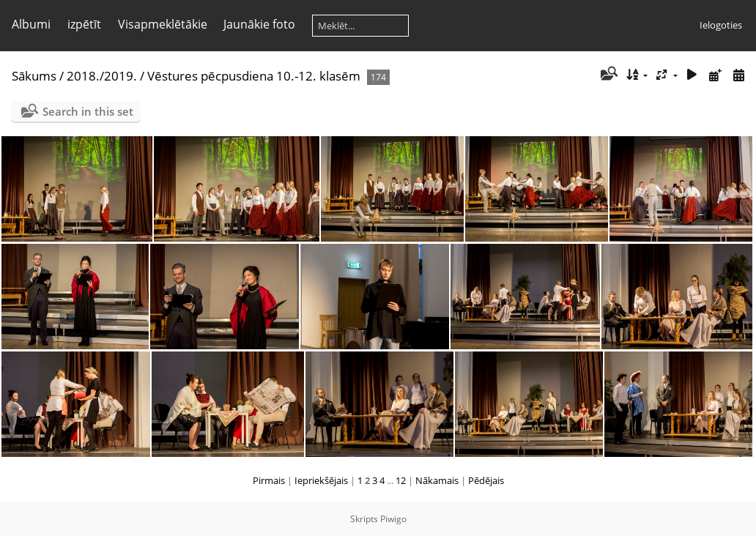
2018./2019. (102, 76)
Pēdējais (486, 480)
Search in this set (88, 111)
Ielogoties (721, 25)
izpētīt (84, 24)
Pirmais (269, 480)
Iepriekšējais (321, 480)
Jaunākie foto (259, 24)
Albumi (31, 24)
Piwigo (393, 519)
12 (401, 480)
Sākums (34, 76)
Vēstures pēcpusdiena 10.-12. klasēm (254, 76)
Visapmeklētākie (163, 24)
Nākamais (437, 480)
